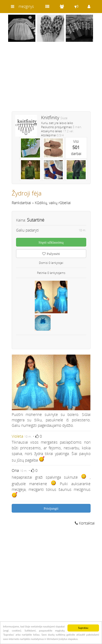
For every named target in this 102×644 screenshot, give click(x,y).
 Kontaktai (85, 523)
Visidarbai (76, 147)
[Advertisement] (51, 80)
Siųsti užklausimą (51, 242)
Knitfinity (50, 117)
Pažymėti (51, 254)
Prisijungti (51, 508)
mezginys (26, 6)
